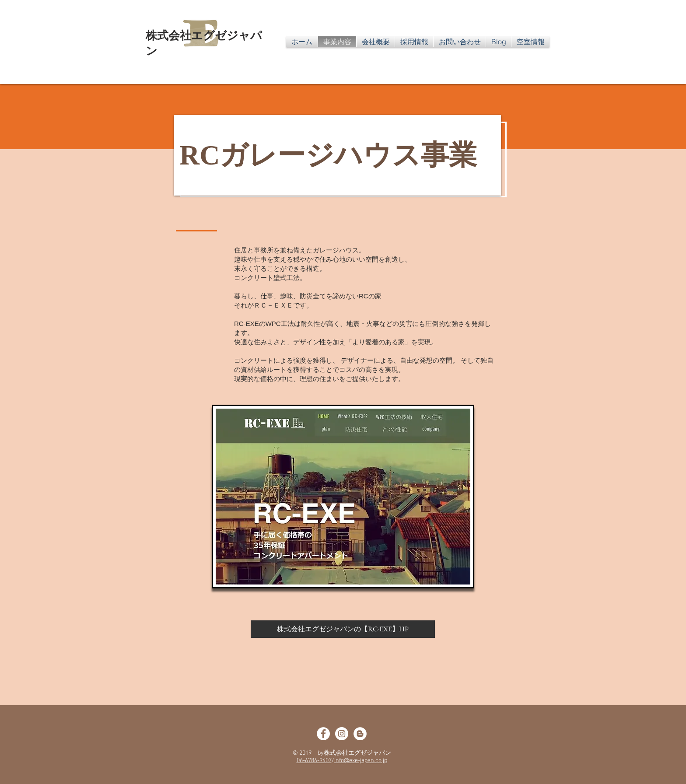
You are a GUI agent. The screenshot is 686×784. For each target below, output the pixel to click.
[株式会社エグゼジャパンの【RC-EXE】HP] (343, 629)
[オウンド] (360, 734)
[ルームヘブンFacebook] (342, 734)
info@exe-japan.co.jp (361, 761)
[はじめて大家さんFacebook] (323, 734)
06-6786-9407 (314, 761)
